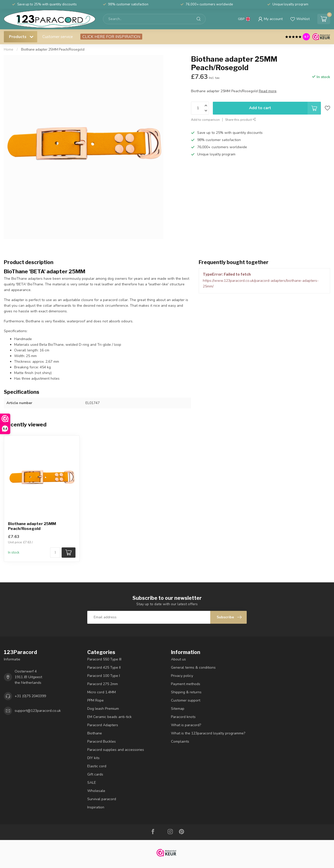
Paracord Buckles (102, 741)
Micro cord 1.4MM (102, 692)
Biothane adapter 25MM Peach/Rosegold (53, 50)
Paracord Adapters (103, 725)
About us (178, 659)
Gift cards (95, 774)
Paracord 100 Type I (104, 676)
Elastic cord (97, 766)
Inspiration (96, 807)
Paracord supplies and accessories (116, 750)
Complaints (180, 741)
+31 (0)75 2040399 (30, 696)
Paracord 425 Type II (104, 668)
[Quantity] (55, 553)
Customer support (186, 700)
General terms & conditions (193, 668)
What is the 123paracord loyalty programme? (208, 733)
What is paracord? (186, 725)
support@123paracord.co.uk (38, 711)
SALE (92, 783)
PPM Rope (96, 700)
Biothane (95, 733)
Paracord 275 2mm (103, 684)
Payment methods (186, 684)
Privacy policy (182, 676)
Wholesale (96, 791)
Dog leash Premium (103, 709)
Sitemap (178, 709)
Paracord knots (183, 717)
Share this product (241, 120)
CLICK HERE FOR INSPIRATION (111, 37)
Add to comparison (205, 120)
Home (9, 50)
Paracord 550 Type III (104, 659)
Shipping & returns (186, 692)
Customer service (58, 37)
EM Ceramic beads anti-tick (109, 717)
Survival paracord (102, 799)
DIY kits (93, 758)
